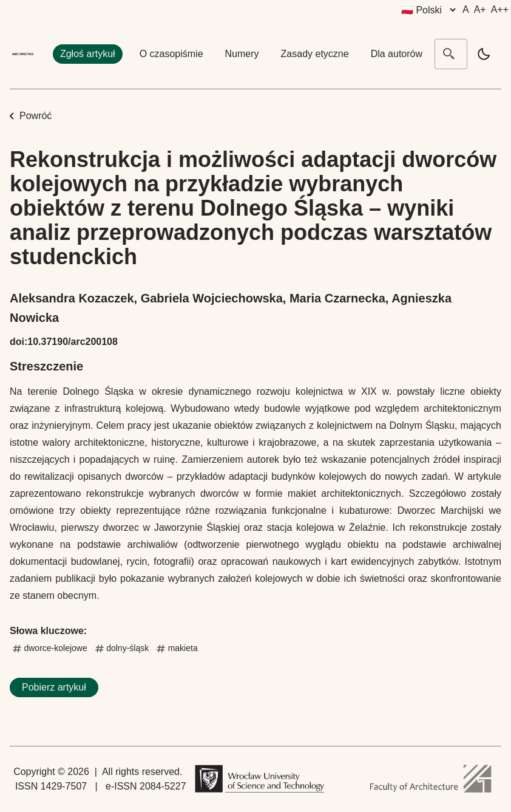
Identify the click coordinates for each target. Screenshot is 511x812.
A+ (480, 9)
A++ (500, 9)
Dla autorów (397, 54)
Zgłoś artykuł (88, 54)
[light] (484, 54)
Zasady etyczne (315, 54)
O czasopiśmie (171, 54)
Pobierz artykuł (54, 687)
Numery (242, 54)
